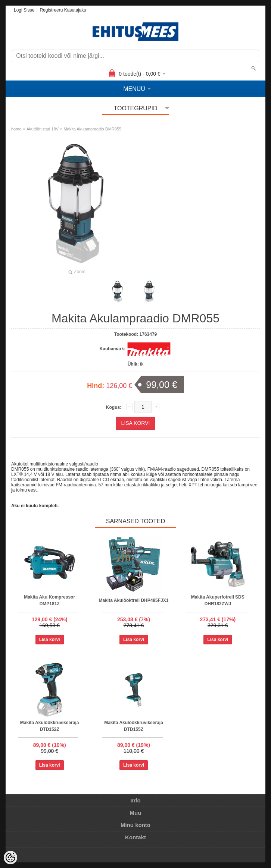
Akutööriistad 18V (43, 129)
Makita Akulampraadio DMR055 (92, 129)
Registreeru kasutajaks (63, 10)
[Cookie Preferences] (10, 858)
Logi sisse (24, 10)
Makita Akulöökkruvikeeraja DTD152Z (50, 726)
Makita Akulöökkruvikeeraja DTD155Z (134, 726)
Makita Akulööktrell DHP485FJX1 (134, 600)
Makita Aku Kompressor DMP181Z (49, 600)
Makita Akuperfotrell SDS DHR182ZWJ (218, 600)
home (16, 129)
